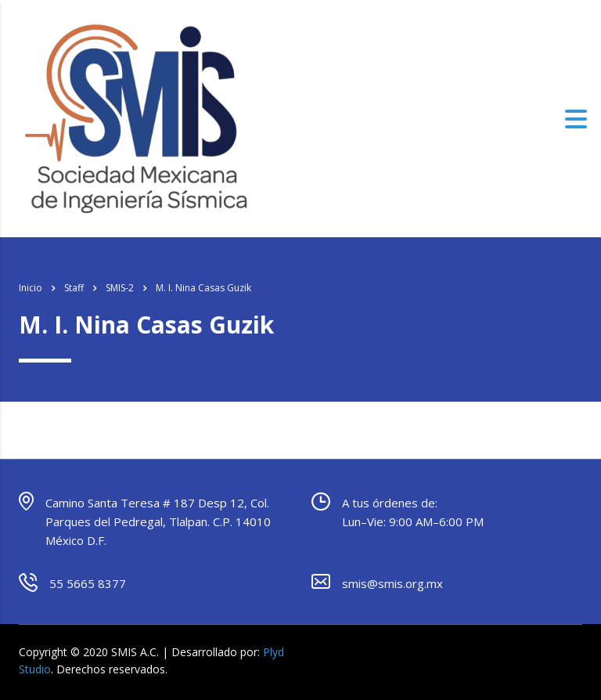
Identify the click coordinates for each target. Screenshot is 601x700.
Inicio (31, 288)
